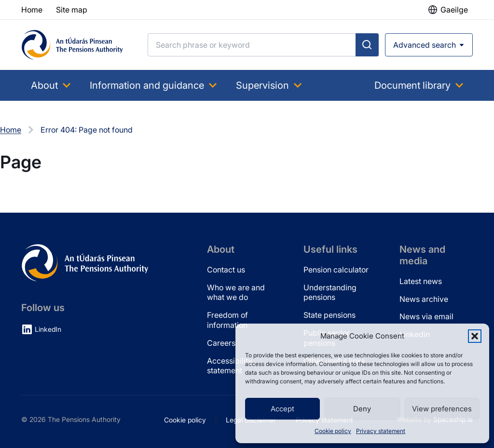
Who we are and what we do (236, 292)
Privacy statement (381, 431)
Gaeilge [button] (454, 10)
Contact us (226, 270)
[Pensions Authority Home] (72, 45)
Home (11, 130)
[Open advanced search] (429, 45)
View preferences (442, 409)
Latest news (421, 281)
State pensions (329, 315)
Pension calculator (336, 270)
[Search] (252, 45)
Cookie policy (333, 431)
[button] (475, 336)
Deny (362, 409)
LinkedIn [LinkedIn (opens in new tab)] (48, 329)
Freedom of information (227, 320)
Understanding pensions (330, 292)
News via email (426, 316)
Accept (282, 409)
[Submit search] (367, 45)
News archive (424, 299)
